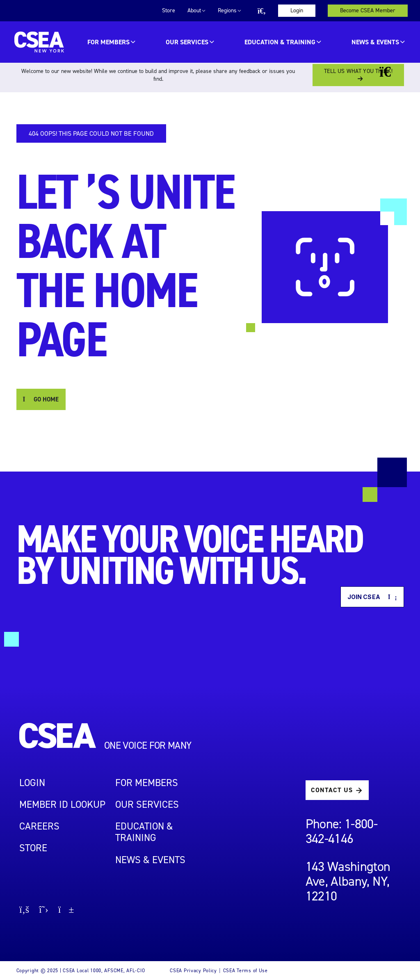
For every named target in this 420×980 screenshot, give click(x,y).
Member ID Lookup (62, 805)
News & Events (375, 42)
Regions (227, 10)
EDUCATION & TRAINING (280, 42)
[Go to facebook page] (24, 910)
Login (297, 10)
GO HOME (41, 399)
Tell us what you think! (358, 71)
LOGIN (32, 783)
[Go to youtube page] (66, 910)
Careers (39, 826)
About (194, 10)
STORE (33, 848)
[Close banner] (391, 72)
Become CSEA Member (368, 10)
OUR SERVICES (187, 42)
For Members (108, 42)
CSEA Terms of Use (245, 971)
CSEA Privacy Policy (193, 971)
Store (169, 10)
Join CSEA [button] (372, 597)
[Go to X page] (44, 910)
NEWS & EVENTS (150, 860)
